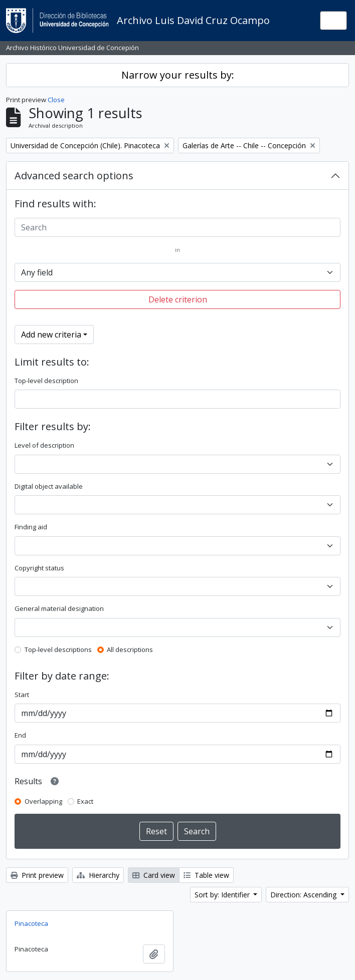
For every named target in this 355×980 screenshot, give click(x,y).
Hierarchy (98, 875)
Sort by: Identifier (223, 895)
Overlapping (43, 801)
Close (56, 100)
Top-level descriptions (58, 649)
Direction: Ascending (304, 895)
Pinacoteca (31, 923)
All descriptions (130, 649)
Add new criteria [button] (51, 335)
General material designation (59, 608)
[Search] (177, 227)
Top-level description (46, 381)
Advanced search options (74, 176)
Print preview (37, 875)
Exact (85, 801)
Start (22, 695)
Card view (154, 875)
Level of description (44, 445)
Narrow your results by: (178, 75)
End (20, 735)
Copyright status (39, 568)
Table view (206, 875)
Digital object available (49, 486)
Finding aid (31, 527)
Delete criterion (178, 299)
